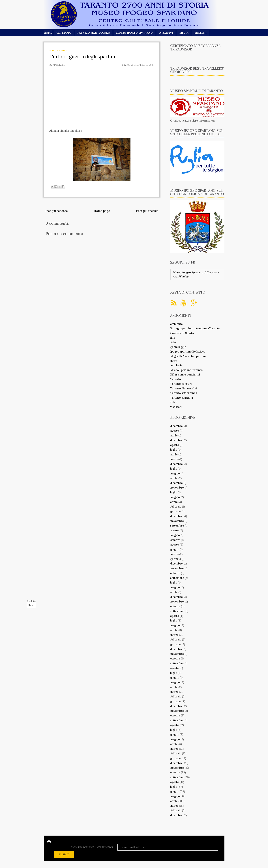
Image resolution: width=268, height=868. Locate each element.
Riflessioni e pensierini (185, 374)
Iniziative (167, 33)
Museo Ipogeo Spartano (135, 33)
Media (185, 33)
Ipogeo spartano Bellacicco (188, 352)
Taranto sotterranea (184, 393)
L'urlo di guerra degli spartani (83, 56)
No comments (58, 50)
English (201, 33)
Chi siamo (64, 33)
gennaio (176, 511)
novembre (177, 488)
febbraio (176, 507)
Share (31, 605)
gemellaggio (178, 347)
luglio (174, 450)
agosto (175, 431)
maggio (175, 473)
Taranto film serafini (184, 388)
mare (174, 361)
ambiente (176, 324)
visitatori (176, 407)
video (174, 402)
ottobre (175, 540)
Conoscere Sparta (182, 333)
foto (173, 342)
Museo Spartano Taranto (186, 370)
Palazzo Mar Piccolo (94, 33)
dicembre (176, 426)
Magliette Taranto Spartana (188, 356)
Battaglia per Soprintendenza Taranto (195, 328)
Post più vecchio (147, 211)
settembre (177, 526)
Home (48, 33)
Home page (102, 211)
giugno (175, 549)
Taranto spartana (182, 398)
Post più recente (56, 211)
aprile (174, 435)
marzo (174, 459)
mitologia (176, 365)
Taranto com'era (181, 384)
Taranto (175, 379)
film (173, 338)
